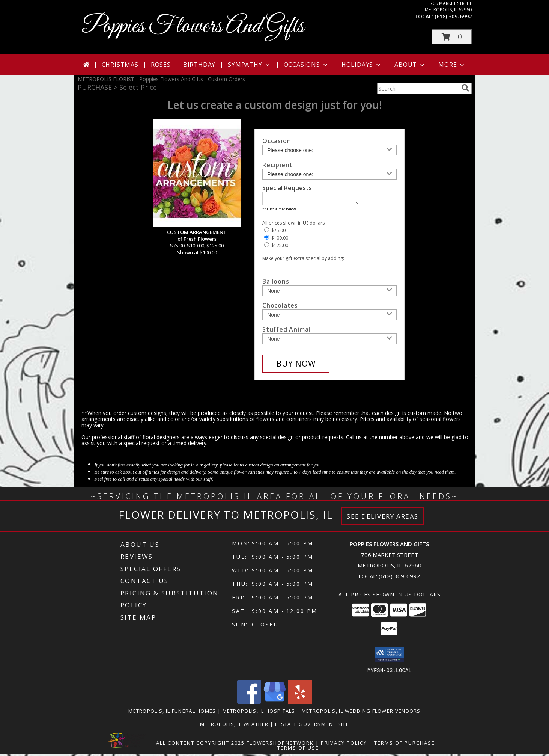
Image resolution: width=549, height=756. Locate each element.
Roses (161, 65)
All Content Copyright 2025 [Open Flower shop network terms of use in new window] (200, 745)
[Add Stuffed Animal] (329, 341)
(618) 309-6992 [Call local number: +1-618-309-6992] (453, 16)
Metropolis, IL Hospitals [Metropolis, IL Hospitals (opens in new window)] (259, 713)
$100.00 (276, 240)
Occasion (277, 141)
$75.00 (275, 233)
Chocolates (280, 308)
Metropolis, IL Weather (234, 726)
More (452, 65)
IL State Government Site (312, 726)
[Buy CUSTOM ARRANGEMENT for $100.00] (296, 366)
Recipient (278, 165)
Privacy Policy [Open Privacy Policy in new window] (344, 745)
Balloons (276, 284)
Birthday (199, 65)
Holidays (362, 65)
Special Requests (287, 188)
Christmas (120, 65)
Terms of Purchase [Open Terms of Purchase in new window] (405, 745)
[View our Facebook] (249, 704)
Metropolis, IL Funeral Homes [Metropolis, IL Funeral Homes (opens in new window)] (172, 713)
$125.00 (276, 248)
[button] (452, 37)
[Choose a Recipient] (329, 174)
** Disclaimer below (279, 211)
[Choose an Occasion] (329, 150)
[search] (465, 88)
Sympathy (249, 65)
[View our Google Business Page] (275, 704)
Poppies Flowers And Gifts (193, 26)
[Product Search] (418, 88)
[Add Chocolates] (329, 317)
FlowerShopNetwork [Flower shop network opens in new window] (280, 745)
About (410, 65)
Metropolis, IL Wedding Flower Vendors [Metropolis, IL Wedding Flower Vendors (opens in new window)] (361, 713)
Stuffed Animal (286, 332)
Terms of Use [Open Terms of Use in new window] (298, 750)
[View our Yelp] (300, 704)
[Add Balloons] (329, 293)
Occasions (306, 65)
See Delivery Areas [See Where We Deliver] (383, 518)
